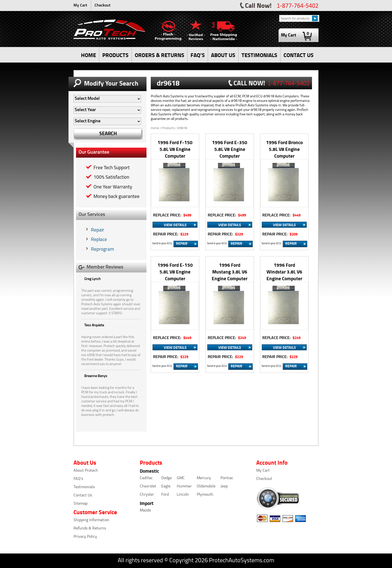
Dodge (166, 478)
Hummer (184, 486)
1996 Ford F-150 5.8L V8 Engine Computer (175, 149)
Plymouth (205, 495)
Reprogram (102, 250)
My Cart (80, 6)
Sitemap (80, 504)
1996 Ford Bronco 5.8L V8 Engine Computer (284, 149)
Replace (99, 240)
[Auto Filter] (107, 99)
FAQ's (78, 479)
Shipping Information (91, 520)
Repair (98, 230)
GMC (181, 478)
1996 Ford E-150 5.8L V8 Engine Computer (175, 272)
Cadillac (146, 478)
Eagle (166, 486)
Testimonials (84, 487)
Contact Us (83, 495)
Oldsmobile (206, 486)
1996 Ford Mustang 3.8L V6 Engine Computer (230, 272)
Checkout (102, 6)
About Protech (86, 471)
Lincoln (183, 495)
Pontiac (227, 478)
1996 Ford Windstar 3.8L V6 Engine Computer (284, 272)
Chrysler (147, 495)
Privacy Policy (85, 537)
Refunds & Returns (90, 528)
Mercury (204, 478)
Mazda (145, 510)
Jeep (224, 486)
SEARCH (108, 133)
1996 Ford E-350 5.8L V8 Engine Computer (230, 149)
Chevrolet (148, 486)
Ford (165, 495)
